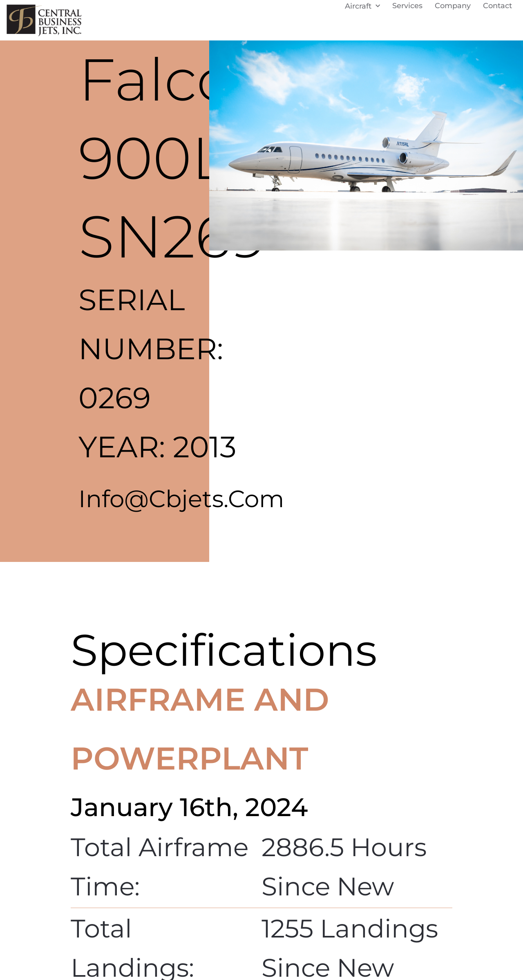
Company (453, 9)
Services (407, 9)
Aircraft (362, 10)
